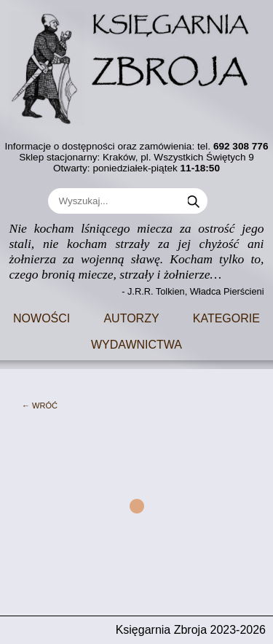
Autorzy (131, 317)
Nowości (41, 317)
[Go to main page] (137, 63)
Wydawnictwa (136, 343)
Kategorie (226, 317)
